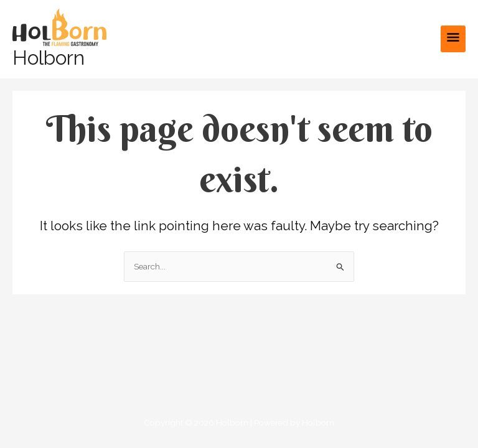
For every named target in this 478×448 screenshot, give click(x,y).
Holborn (49, 58)
